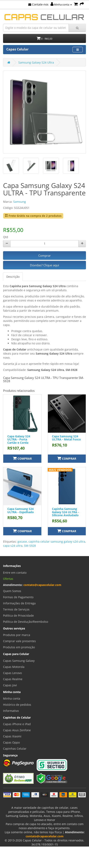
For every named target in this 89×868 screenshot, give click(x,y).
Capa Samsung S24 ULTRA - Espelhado (21, 510)
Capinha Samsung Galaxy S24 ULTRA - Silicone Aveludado (65, 512)
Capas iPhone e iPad (17, 724)
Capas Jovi (10, 685)
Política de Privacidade (18, 615)
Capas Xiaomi (12, 736)
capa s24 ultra (13, 546)
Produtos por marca (17, 635)
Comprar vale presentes (19, 641)
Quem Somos (12, 591)
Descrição (13, 277)
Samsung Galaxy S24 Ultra (36, 62)
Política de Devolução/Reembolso (26, 622)
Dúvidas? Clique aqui (44, 265)
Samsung (20, 202)
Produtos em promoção (19, 647)
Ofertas (8, 579)
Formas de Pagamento (18, 597)
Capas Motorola (14, 667)
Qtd (6, 237)
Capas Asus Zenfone (17, 730)
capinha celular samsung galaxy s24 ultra (57, 542)
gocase (22, 542)
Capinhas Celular (15, 749)
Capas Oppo (11, 742)
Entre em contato (15, 573)
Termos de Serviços (16, 609)
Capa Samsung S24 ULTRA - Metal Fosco (66, 438)
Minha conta (61, 4)
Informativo (11, 711)
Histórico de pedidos (17, 705)
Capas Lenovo (12, 673)
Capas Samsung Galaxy (19, 661)
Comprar (44, 255)
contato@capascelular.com (42, 585)
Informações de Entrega (19, 603)
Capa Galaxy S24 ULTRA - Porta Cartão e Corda (19, 439)
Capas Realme (13, 679)
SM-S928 (30, 546)
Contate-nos (38, 4)
